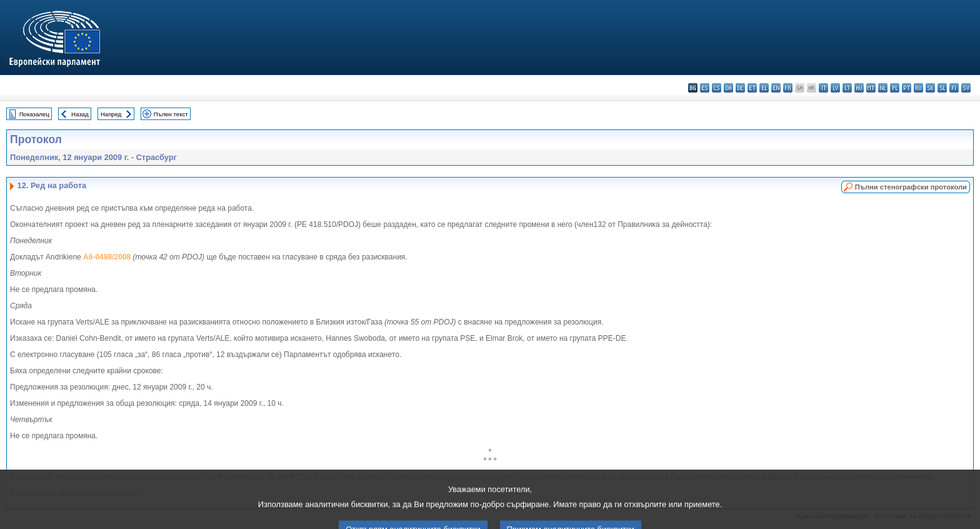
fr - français (788, 88)
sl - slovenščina (942, 88)
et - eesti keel (752, 88)
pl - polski (895, 88)
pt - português (907, 88)
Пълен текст (171, 114)
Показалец (34, 114)
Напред (111, 114)
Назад (80, 114)
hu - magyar (859, 88)
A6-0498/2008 (107, 257)
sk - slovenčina (930, 88)
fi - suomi (954, 88)
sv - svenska (966, 88)
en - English (776, 88)
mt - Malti (871, 88)
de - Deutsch (740, 88)
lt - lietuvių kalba (847, 88)
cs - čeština (717, 88)
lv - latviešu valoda (835, 88)
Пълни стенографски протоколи (911, 187)
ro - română (918, 88)
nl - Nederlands (883, 88)
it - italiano (823, 88)
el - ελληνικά (764, 88)
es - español (705, 88)
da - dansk (728, 88)
